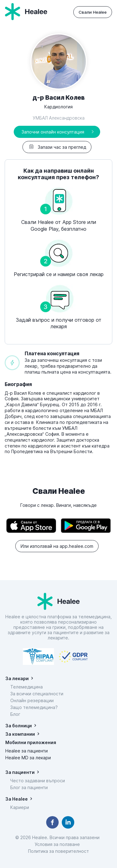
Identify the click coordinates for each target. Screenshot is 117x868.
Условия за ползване (58, 844)
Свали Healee (93, 12)
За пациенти (20, 772)
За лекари (17, 678)
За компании (20, 734)
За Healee (17, 799)
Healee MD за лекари (28, 758)
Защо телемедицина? (34, 707)
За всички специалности (37, 694)
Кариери (20, 807)
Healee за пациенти (27, 751)
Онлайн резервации (32, 700)
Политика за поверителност (58, 851)
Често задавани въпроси (38, 781)
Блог (15, 714)
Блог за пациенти (29, 787)
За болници (19, 726)
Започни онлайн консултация (53, 132)
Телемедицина (27, 687)
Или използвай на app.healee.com (57, 546)
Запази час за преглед (57, 147)
